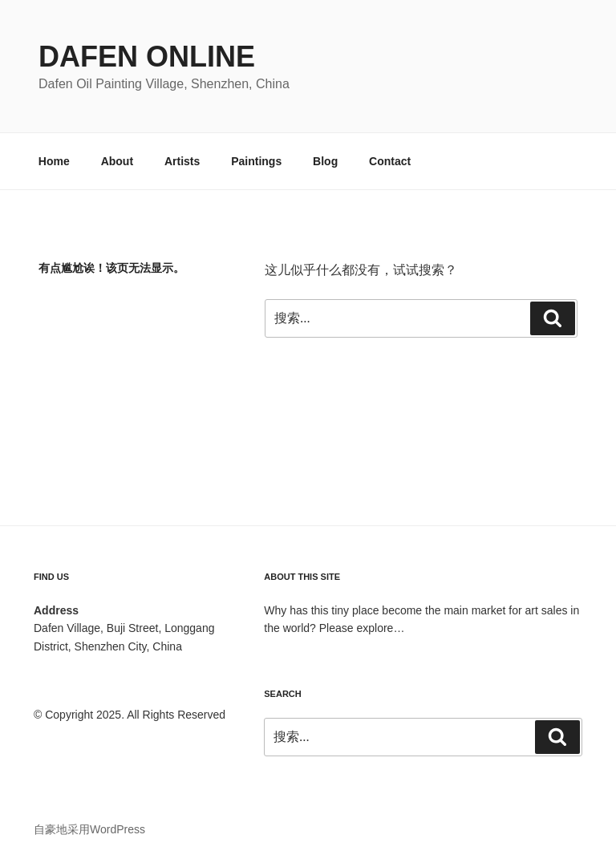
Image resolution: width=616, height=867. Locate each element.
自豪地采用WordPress (89, 829)
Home (54, 161)
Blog (325, 161)
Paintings (256, 161)
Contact (390, 161)
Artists (182, 161)
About (117, 161)
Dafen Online (147, 57)
